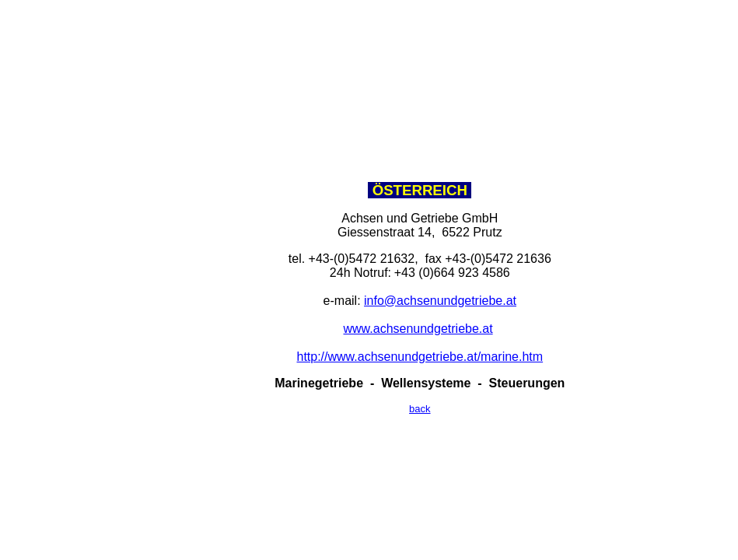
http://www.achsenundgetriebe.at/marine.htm (420, 357)
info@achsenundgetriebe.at (440, 301)
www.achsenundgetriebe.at (418, 329)
